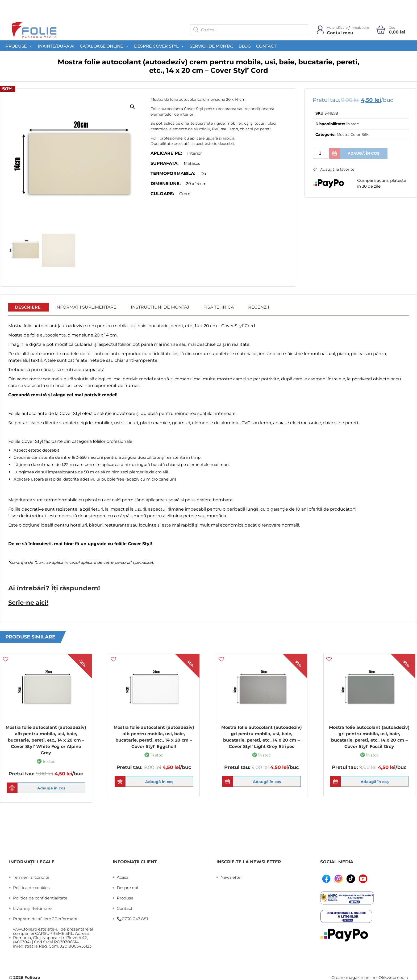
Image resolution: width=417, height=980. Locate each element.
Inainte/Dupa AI (56, 46)
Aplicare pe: (166, 153)
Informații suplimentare (86, 307)
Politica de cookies (31, 887)
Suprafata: (164, 163)
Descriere (28, 307)
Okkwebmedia (393, 977)
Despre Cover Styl (159, 46)
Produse (19, 46)
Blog (245, 46)
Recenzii (259, 307)
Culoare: (162, 194)
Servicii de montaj (211, 46)
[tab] (28, 307)
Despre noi (127, 887)
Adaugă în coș (364, 153)
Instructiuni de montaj (160, 307)
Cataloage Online (104, 46)
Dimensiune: (166, 184)
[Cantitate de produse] (320, 153)
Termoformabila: (173, 173)
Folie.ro (32, 977)
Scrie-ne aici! (26, 602)
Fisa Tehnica (219, 307)
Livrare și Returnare (32, 908)
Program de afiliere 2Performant (45, 918)
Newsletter (231, 876)
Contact (266, 46)
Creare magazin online (354, 977)
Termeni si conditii (31, 876)
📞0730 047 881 (132, 918)
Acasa (123, 876)
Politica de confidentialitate (40, 897)
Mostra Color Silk (353, 134)
